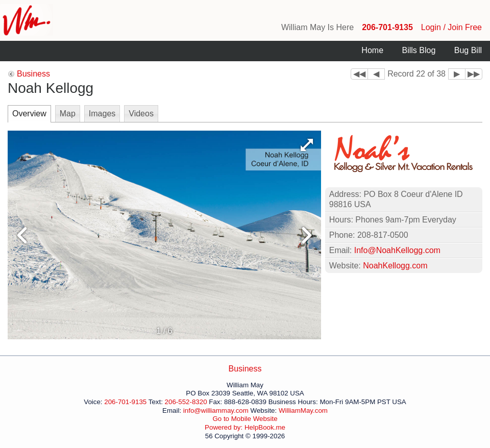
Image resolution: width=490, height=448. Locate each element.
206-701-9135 (387, 27)
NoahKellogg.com (395, 266)
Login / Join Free (451, 27)
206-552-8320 (186, 402)
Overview (29, 114)
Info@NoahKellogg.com (397, 250)
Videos (141, 114)
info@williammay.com (216, 410)
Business (33, 74)
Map (68, 114)
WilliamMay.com (303, 410)
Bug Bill (468, 50)
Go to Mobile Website (245, 419)
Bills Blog (419, 50)
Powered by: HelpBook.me (245, 427)
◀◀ (359, 74)
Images (102, 114)
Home (372, 50)
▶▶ (474, 74)
